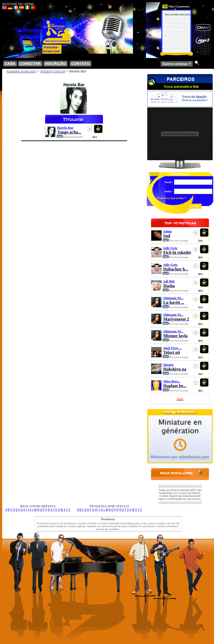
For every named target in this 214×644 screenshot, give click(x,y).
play (90, 129)
